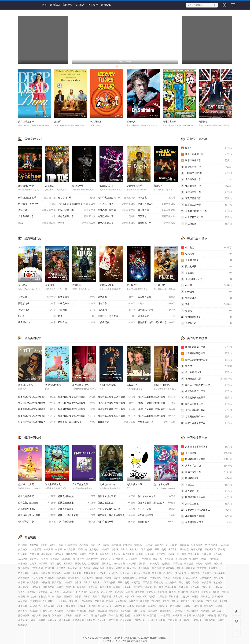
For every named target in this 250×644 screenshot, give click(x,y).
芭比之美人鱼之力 (156, 497)
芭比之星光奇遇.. (162, 484)
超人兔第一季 (206, 491)
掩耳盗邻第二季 (117, 217)
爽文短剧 (23, 549)
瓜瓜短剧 (150, 554)
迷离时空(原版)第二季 (206, 211)
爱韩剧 (221, 549)
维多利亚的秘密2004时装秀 (37, 409)
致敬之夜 (156, 198)
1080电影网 (35, 549)
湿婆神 (206, 148)
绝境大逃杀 (206, 298)
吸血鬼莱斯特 (106, 186)
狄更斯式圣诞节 (156, 310)
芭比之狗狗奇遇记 (37, 509)
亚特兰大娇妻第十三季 (206, 360)
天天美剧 (173, 549)
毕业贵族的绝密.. (54, 385)
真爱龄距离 (117, 422)
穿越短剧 (34, 554)
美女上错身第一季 (206, 154)
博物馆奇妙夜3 (206, 317)
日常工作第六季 (80, 484)
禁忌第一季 (78, 186)
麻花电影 (23, 545)
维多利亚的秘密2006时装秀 (37, 416)
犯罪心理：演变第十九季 (117, 210)
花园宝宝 (206, 485)
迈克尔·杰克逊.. (107, 285)
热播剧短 (94, 549)
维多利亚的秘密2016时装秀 (117, 403)
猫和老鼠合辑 (206, 478)
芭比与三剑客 (156, 509)
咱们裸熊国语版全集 (206, 497)
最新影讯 (106, 5)
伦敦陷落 (203, 121)
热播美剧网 (194, 554)
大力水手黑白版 (206, 466)
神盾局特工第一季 (206, 217)
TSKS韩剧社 (211, 545)
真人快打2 (132, 285)
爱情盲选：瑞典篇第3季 (77, 422)
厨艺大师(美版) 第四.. (206, 410)
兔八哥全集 (96, 121)
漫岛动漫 (59, 554)
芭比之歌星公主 (117, 503)
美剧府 (140, 554)
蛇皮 (77, 316)
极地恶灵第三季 (117, 223)
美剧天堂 (159, 545)
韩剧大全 (34, 559)
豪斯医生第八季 (206, 167)
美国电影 (68, 5)
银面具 (206, 311)
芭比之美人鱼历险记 (37, 503)
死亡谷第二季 (77, 198)
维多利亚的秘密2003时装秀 (77, 409)
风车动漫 (84, 545)
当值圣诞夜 (117, 323)
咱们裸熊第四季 (156, 515)
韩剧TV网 (96, 545)
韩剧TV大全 (92, 559)
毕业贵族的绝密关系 (206, 398)
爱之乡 (206, 366)
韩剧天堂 (106, 563)
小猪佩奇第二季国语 (206, 516)
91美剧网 (23, 554)
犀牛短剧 (184, 549)
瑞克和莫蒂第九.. (54, 484)
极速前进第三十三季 (206, 391)
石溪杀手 (77, 285)
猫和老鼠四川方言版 (206, 459)
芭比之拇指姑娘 (77, 497)
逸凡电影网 (147, 549)
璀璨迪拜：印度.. (81, 385)
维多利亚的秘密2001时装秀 (156, 397)
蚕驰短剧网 (118, 559)
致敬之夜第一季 (77, 217)
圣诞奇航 (77, 323)
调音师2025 (37, 323)
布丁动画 (43, 563)
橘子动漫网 (78, 559)
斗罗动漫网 (145, 559)
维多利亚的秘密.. (162, 385)
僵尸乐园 (117, 310)
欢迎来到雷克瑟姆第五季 (77, 204)
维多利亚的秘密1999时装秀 (117, 397)
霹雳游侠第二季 (206, 180)
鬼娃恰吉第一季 (206, 192)
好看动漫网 (55, 563)
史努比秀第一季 (134, 484)
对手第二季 (156, 210)
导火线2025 (160, 285)
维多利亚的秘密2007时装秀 (37, 422)
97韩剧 (149, 545)
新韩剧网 (181, 554)
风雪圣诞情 (77, 297)
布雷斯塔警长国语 (206, 523)
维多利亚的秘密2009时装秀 (156, 409)
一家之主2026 (77, 304)
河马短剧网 (172, 545)
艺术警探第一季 (37, 217)
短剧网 (62, 545)
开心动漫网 (210, 549)
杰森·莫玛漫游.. (26, 385)
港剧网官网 (94, 563)
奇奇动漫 (116, 554)
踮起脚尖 (50, 186)
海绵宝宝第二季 (206, 472)
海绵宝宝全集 (169, 121)
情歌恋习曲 (37, 304)
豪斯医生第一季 (206, 205)
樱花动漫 (34, 545)
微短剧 (204, 559)
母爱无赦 (156, 217)
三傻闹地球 (156, 522)
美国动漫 (93, 5)
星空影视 (161, 554)
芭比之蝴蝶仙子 (77, 509)
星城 (37, 223)
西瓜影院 (82, 549)
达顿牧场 (37, 210)
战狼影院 (66, 559)
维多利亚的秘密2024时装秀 (37, 397)
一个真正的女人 (117, 204)
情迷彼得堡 (206, 224)
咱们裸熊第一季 (117, 522)
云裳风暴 (37, 297)
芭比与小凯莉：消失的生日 (156, 503)
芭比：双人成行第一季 (117, 509)
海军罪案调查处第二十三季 (117, 198)
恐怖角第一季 (156, 223)
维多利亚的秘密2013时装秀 (117, 409)
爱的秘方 (23, 285)
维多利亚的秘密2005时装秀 (156, 403)
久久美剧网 (70, 549)
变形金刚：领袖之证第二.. (206, 510)
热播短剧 (166, 563)
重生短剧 (55, 559)
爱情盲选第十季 (156, 422)
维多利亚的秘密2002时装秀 (37, 403)
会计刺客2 (206, 248)
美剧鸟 (83, 554)
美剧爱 (106, 545)
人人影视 (218, 554)
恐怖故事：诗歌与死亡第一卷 (156, 323)
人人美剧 (224, 545)
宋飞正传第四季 (206, 199)
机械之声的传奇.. (108, 484)
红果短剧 (116, 545)
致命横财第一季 (26, 186)
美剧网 (53, 545)
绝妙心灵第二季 (156, 204)
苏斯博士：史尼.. (27, 484)
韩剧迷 (115, 549)
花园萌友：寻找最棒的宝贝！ (117, 515)
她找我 (58, 121)
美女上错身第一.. (27, 121)
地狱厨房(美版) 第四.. (206, 353)
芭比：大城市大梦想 (77, 515)
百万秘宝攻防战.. (108, 385)
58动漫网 (48, 549)
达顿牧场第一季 (77, 210)
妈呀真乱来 (156, 316)
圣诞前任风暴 (156, 297)
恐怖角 (77, 223)
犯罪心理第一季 (206, 186)
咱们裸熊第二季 (37, 522)
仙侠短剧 (206, 554)
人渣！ (156, 304)
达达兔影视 (197, 549)
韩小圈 (59, 549)
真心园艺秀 (132, 385)
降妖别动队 (206, 267)
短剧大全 (134, 549)
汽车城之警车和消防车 (206, 447)
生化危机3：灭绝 (206, 279)
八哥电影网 (132, 559)
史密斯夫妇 (206, 323)
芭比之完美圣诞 (37, 497)
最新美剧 (55, 5)
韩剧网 (44, 545)
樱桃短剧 (93, 554)
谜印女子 (117, 304)
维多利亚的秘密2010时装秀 (77, 416)
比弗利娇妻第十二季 (206, 347)
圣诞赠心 (77, 310)
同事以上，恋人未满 (117, 316)
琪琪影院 (104, 554)
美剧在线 (169, 559)
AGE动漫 (23, 559)
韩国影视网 (72, 554)
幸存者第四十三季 (206, 404)
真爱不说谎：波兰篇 (206, 423)
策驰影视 (128, 545)
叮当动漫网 (197, 545)
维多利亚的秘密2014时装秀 (77, 403)
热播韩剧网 (128, 554)
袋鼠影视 (184, 545)
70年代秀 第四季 (206, 173)
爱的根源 (117, 297)
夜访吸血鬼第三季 (37, 198)
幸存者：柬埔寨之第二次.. (206, 385)
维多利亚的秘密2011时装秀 (117, 416)
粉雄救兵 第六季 (206, 372)
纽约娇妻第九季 (206, 379)
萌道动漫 (105, 549)
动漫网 (171, 554)
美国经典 (158, 186)
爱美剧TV (105, 559)
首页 (44, 5)
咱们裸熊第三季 (77, 522)
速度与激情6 (206, 260)
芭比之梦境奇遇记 (117, 497)
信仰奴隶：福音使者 (37, 204)
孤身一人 (131, 121)
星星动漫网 (160, 549)
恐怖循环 (206, 292)
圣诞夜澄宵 (37, 310)
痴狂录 (37, 316)
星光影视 (73, 545)
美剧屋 (124, 549)
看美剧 (44, 559)
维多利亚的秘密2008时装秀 (156, 416)
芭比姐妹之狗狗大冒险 (37, 515)
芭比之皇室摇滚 (77, 503)
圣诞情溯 (50, 285)
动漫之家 (139, 545)
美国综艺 (80, 5)
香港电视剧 (80, 563)
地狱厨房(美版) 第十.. (206, 417)
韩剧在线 (158, 559)
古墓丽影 (206, 273)
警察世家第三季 (206, 161)
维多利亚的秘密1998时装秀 (77, 397)
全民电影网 (47, 554)
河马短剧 (214, 559)
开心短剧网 (181, 559)
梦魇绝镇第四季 (134, 186)
